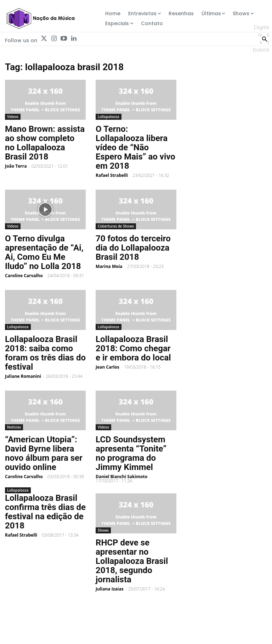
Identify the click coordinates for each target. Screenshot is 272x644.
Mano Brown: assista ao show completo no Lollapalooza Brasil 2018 (45, 143)
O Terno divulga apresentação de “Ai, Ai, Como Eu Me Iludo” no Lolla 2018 (44, 252)
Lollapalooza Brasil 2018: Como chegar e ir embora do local (133, 348)
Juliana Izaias (110, 589)
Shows (103, 530)
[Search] (265, 38)
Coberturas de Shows (116, 226)
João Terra (16, 166)
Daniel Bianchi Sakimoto (121, 477)
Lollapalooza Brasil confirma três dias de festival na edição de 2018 (45, 512)
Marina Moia (109, 266)
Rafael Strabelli (112, 175)
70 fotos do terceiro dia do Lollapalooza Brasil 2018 (133, 248)
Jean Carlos (107, 367)
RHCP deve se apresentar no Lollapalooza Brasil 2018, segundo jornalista (132, 561)
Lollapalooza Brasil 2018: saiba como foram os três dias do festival (45, 353)
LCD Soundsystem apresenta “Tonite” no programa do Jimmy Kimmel (131, 453)
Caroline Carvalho (24, 276)
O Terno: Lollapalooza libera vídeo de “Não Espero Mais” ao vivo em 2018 (135, 147)
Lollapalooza (109, 117)
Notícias (14, 427)
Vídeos (13, 117)
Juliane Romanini (23, 376)
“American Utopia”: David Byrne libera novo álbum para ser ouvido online (44, 453)
